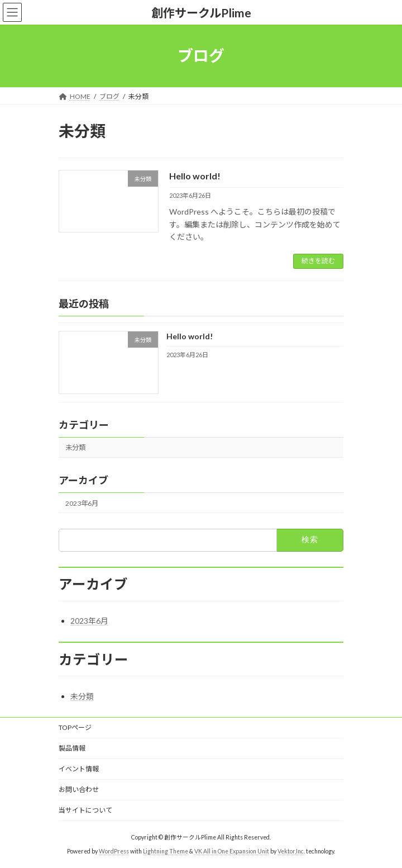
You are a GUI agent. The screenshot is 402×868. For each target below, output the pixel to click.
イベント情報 (79, 769)
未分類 (75, 447)
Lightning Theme (166, 851)
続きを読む (318, 261)
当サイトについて (85, 810)
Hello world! (195, 176)
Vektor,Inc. (291, 851)
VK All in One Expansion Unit (232, 851)
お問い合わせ (79, 789)
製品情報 (72, 748)
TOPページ (75, 727)
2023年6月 (82, 503)
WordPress (114, 851)
